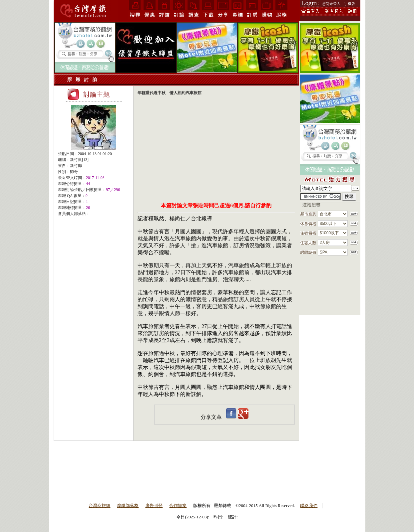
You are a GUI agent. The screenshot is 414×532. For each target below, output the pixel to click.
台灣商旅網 (99, 506)
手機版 (350, 4)
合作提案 (178, 506)
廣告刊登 (154, 506)
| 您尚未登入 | (332, 4)
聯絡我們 (309, 506)
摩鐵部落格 (128, 506)
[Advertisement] (94, 263)
